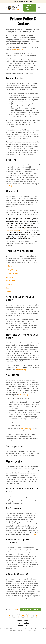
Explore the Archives (30, 617)
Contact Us (23, 633)
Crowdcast (10, 289)
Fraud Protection (23, 631)
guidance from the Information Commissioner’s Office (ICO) (19, 233)
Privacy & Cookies (23, 641)
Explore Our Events (29, 8)
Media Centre (23, 628)
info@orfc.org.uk (14, 189)
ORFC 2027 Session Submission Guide (23, 1)
